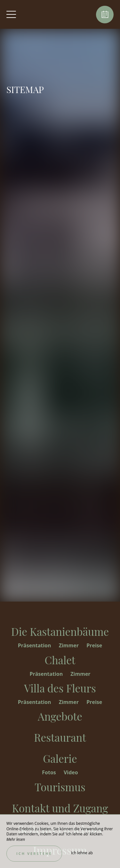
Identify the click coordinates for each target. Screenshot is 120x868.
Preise (94, 645)
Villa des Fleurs (60, 688)
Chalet (60, 660)
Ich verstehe (34, 853)
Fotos (50, 772)
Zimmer (69, 645)
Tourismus (60, 787)
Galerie (60, 758)
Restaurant (60, 737)
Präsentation (35, 645)
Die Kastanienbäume (60, 631)
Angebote (60, 716)
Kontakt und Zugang (60, 808)
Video (71, 772)
